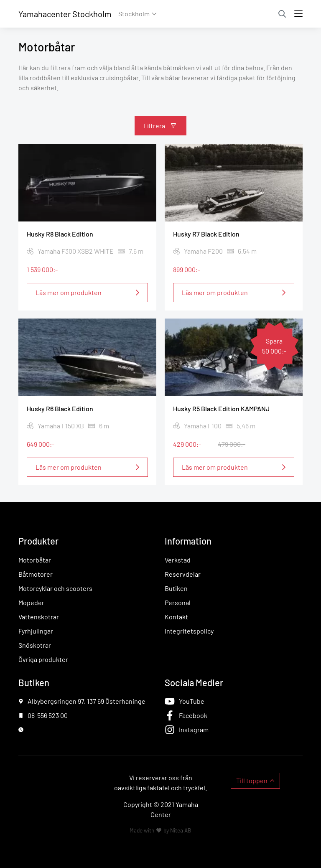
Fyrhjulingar (36, 631)
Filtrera (154, 126)
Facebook (193, 715)
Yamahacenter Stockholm (65, 14)
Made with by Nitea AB (160, 830)
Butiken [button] (34, 682)
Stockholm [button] (134, 14)
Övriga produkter (43, 659)
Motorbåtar (35, 560)
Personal (178, 602)
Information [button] (188, 541)
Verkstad (178, 560)
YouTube (192, 701)
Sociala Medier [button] (194, 682)
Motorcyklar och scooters (55, 588)
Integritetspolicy (189, 631)
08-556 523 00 (48, 715)
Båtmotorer (36, 574)
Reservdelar (183, 574)
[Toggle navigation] (298, 14)
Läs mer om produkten (69, 292)
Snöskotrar (35, 645)
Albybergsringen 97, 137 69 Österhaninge (87, 701)
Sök (282, 14)
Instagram (194, 729)
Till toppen (252, 780)
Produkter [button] (38, 541)
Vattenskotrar (39, 617)
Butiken (176, 588)
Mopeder (31, 602)
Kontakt (176, 617)
